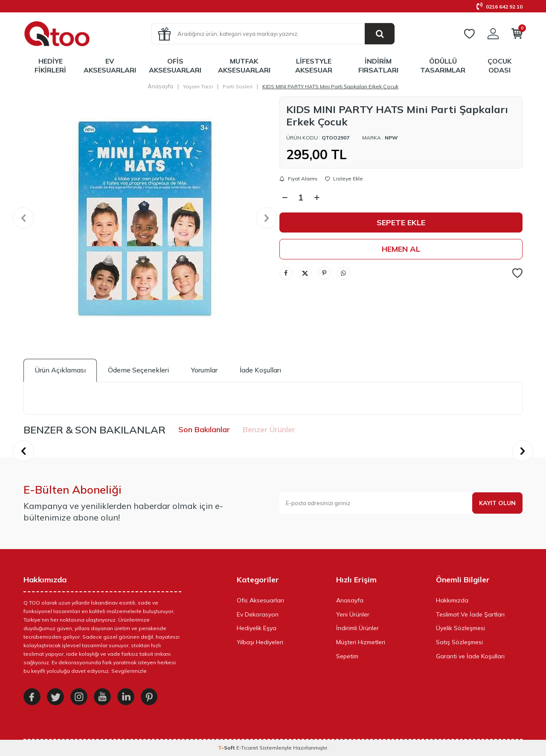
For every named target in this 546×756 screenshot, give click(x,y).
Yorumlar (204, 370)
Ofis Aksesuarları (175, 65)
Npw (391, 138)
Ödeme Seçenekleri (138, 370)
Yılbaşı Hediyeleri (260, 642)
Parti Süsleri (238, 86)
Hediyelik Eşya (257, 628)
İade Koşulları (260, 370)
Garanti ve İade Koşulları (470, 656)
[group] (145, 218)
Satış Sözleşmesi (459, 642)
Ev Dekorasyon (258, 614)
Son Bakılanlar (204, 429)
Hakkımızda (452, 600)
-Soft (227, 748)
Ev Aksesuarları (110, 65)
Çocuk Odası (500, 65)
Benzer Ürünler (269, 429)
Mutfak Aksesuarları (244, 65)
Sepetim (347, 656)
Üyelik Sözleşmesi (460, 628)
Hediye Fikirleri (50, 65)
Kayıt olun (497, 503)
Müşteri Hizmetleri (361, 642)
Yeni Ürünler (353, 614)
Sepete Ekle (401, 222)
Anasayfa (160, 86)
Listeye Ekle (344, 179)
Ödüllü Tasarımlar (443, 65)
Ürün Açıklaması (60, 370)
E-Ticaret (247, 748)
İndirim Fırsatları (378, 65)
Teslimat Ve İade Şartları (470, 614)
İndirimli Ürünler (357, 628)
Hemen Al (401, 249)
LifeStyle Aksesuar (314, 65)
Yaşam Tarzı (198, 86)
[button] (23, 218)
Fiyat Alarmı (298, 179)
